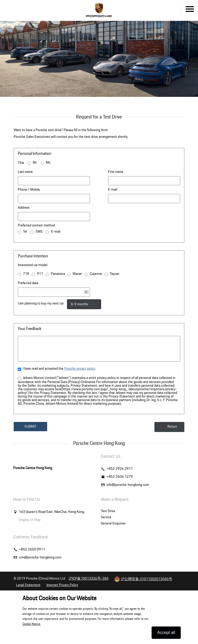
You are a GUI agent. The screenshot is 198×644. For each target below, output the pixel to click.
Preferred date (28, 283)
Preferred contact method (36, 225)
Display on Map (30, 520)
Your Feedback (30, 329)
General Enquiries (113, 523)
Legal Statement (28, 585)
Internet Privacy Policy (62, 585)
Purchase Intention (33, 256)
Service (106, 517)
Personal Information (35, 154)
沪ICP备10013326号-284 (89, 579)
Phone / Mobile (29, 190)
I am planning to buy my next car (41, 303)
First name (116, 172)
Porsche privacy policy (80, 369)
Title (21, 163)
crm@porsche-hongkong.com (40, 557)
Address (24, 208)
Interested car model (33, 265)
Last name (25, 172)
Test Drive (108, 511)
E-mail (113, 190)
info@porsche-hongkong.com (128, 485)
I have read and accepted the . (57, 369)
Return (169, 427)
